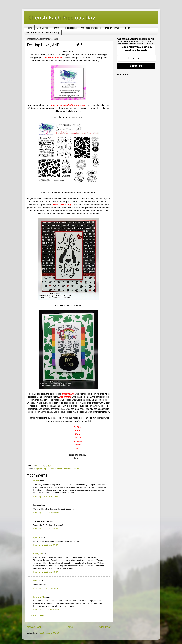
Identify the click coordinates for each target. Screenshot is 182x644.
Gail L (36, 581)
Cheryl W (38, 554)
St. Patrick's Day (55, 469)
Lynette (37, 538)
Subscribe (136, 66)
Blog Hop (38, 469)
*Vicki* (37, 481)
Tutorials (127, 28)
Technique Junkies (71, 469)
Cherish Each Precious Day (62, 17)
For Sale (57, 28)
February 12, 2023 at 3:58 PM (46, 610)
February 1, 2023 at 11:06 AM (46, 513)
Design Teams (112, 28)
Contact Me (42, 28)
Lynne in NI (39, 597)
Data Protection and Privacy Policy (43, 32)
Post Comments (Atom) (49, 633)
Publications (71, 28)
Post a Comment (38, 615)
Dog (45, 469)
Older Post (104, 627)
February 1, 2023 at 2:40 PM (46, 529)
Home (29, 28)
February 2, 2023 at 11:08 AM (46, 588)
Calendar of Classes (91, 28)
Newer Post (34, 627)
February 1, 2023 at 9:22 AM (46, 496)
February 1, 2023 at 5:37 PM (46, 545)
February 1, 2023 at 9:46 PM (46, 572)
